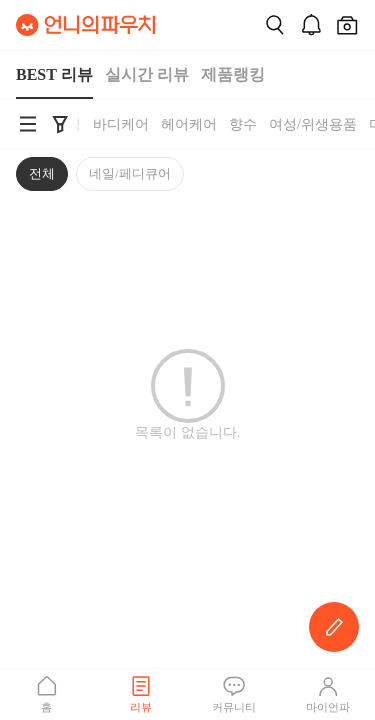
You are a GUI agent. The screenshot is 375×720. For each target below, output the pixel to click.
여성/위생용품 (313, 124)
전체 (42, 173)
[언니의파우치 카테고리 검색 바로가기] (28, 124)
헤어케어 (189, 124)
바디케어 (121, 124)
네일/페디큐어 (130, 173)
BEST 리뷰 (54, 74)
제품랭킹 (233, 74)
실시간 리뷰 (147, 74)
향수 (243, 124)
